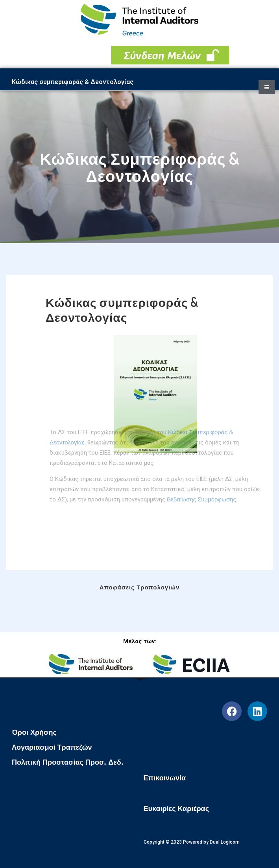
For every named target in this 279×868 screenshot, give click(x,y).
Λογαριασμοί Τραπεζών (52, 747)
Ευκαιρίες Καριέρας (176, 809)
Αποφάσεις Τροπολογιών (140, 587)
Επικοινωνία (165, 778)
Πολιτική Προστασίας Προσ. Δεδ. (68, 762)
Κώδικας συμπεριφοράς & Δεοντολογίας (122, 310)
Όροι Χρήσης (34, 732)
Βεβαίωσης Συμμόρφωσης (201, 482)
